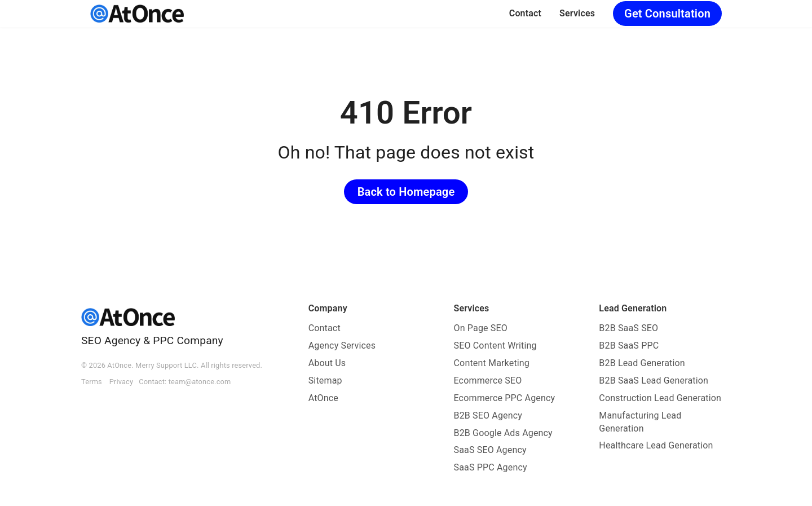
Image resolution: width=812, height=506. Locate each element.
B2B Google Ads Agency (503, 433)
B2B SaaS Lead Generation (654, 380)
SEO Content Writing (495, 346)
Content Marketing (492, 363)
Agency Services (342, 346)
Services (577, 13)
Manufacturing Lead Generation (640, 422)
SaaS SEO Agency (490, 450)
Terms (92, 382)
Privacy (122, 382)
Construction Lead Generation (660, 398)
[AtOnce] (137, 14)
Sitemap (325, 380)
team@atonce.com (200, 382)
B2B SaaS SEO (628, 328)
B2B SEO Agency (488, 415)
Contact (525, 13)
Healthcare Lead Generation (656, 445)
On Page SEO (481, 328)
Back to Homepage (406, 192)
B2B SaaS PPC (629, 346)
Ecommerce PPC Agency (505, 398)
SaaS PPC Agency (491, 467)
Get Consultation (667, 14)
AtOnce (323, 398)
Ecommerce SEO (488, 380)
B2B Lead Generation (642, 363)
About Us (327, 363)
